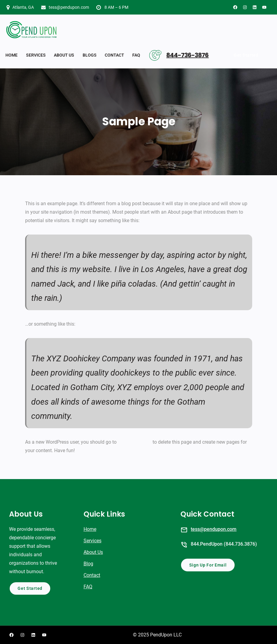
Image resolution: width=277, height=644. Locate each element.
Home (90, 529)
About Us (93, 552)
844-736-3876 (187, 55)
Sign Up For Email (208, 565)
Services (92, 541)
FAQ (88, 587)
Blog (88, 564)
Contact (92, 575)
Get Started (246, 55)
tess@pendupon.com (69, 7)
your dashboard (135, 442)
